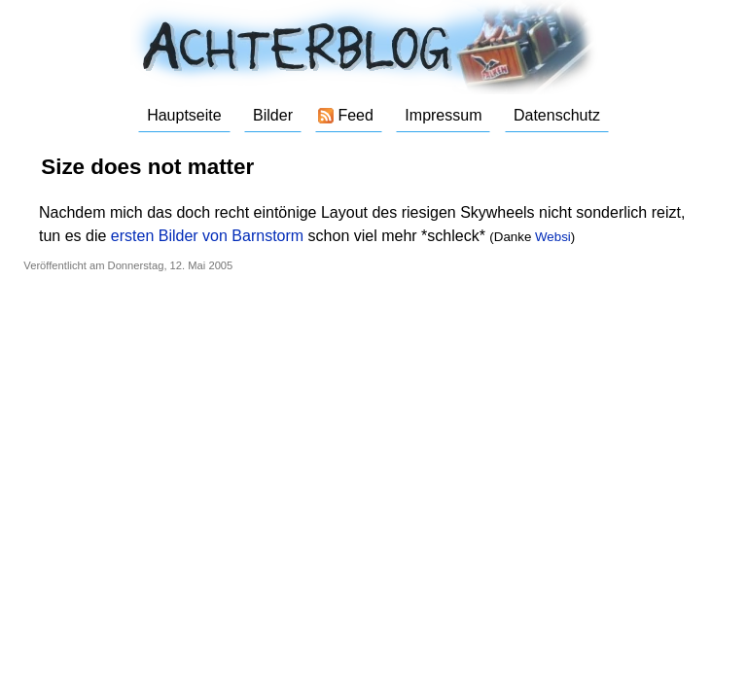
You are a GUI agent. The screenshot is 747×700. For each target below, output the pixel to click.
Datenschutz (557, 115)
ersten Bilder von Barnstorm (207, 236)
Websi (553, 237)
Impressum (443, 115)
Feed (355, 115)
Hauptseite (184, 115)
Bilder (273, 115)
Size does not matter (147, 167)
